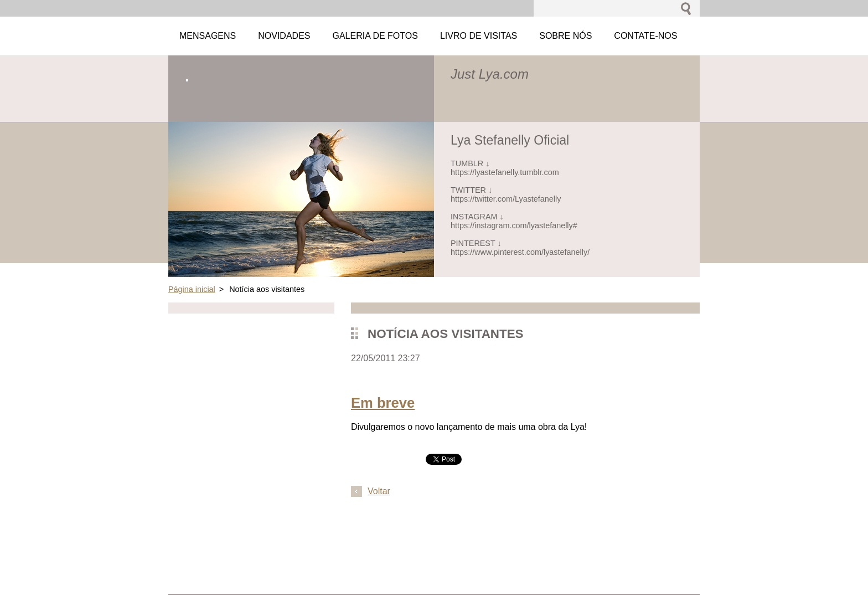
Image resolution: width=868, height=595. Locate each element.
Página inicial (192, 289)
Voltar (379, 491)
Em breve (383, 403)
